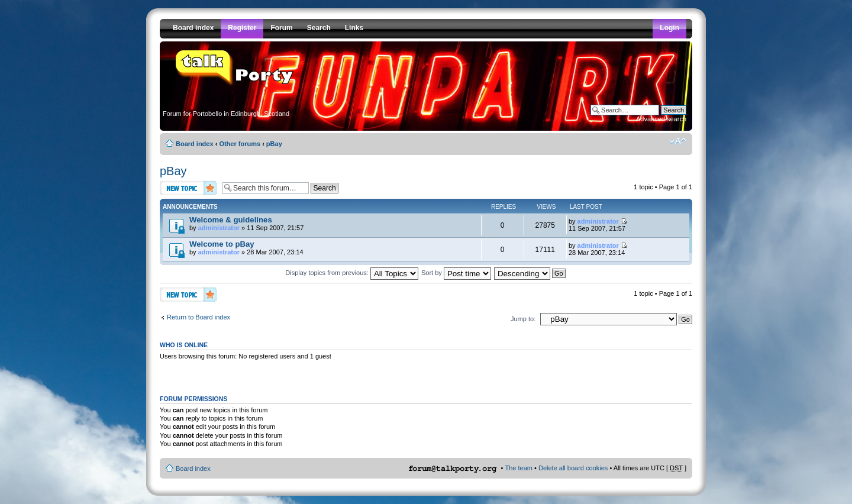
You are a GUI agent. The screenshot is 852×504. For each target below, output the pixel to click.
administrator (219, 228)
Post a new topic (188, 188)
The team (519, 468)
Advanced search (661, 119)
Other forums (240, 144)
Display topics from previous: (352, 273)
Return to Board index (199, 317)
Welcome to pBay (222, 244)
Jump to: (523, 319)
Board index (195, 144)
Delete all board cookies (573, 468)
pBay (274, 144)
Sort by (456, 273)
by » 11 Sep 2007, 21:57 (246, 223)
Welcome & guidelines (231, 220)
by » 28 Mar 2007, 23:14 (246, 248)
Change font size (678, 141)
